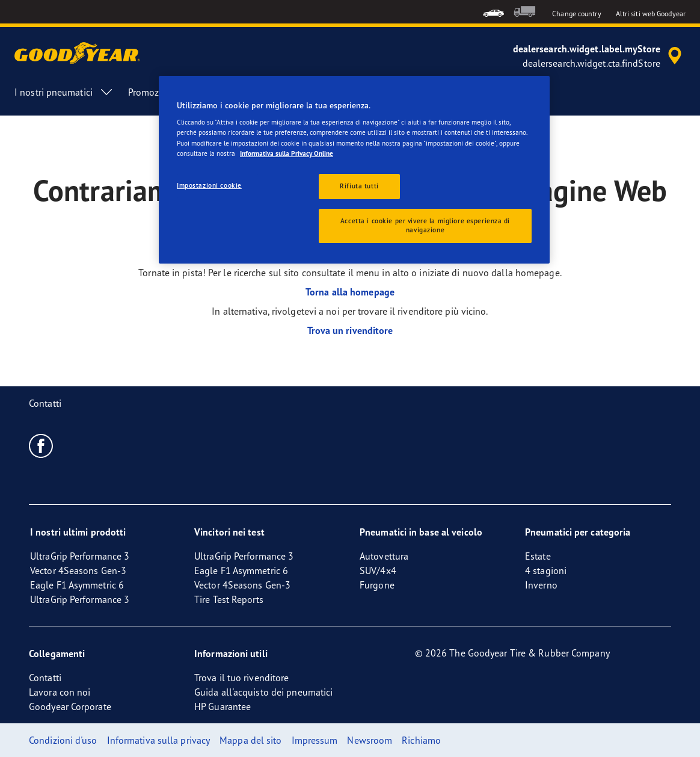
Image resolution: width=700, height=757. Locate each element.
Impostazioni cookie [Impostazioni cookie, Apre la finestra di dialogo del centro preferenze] (209, 185)
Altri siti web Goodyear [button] (651, 14)
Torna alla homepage (350, 292)
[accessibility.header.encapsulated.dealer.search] (599, 56)
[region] (354, 170)
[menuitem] (493, 12)
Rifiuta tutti (359, 186)
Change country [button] (576, 14)
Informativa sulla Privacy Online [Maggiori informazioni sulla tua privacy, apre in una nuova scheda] (287, 153)
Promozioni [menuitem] (152, 92)
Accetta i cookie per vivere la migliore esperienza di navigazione (425, 226)
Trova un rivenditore (350, 330)
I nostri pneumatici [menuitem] (64, 92)
